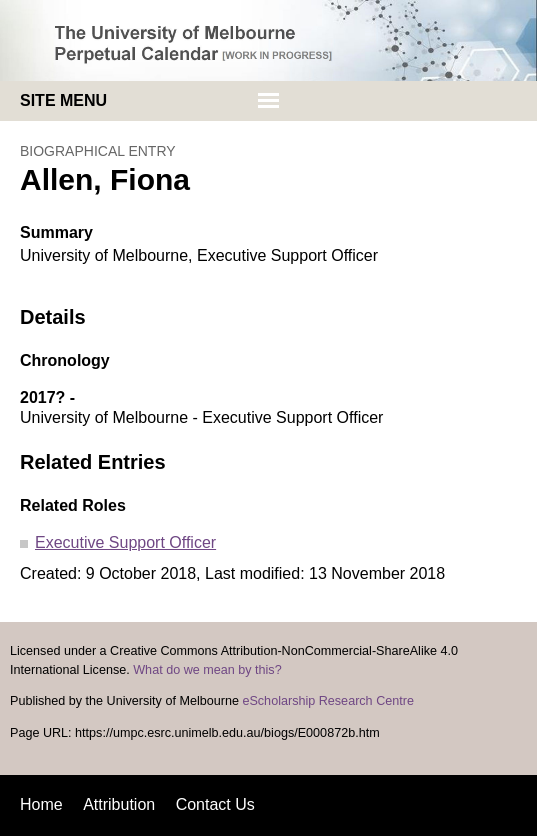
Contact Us (215, 804)
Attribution (119, 804)
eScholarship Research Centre (328, 701)
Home (41, 804)
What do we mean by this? (207, 670)
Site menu (63, 100)
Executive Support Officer (125, 542)
